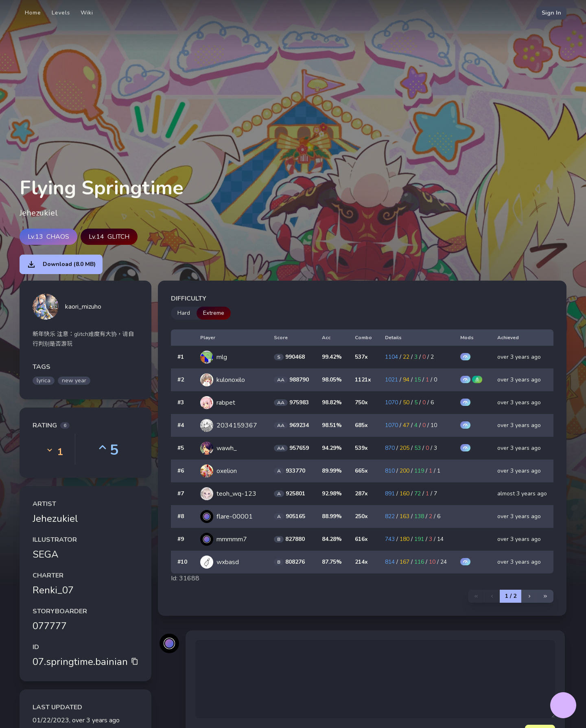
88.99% (332, 516)
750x (361, 402)
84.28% (332, 539)
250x (361, 516)
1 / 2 (511, 596)
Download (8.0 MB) (61, 264)
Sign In (551, 13)
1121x (363, 380)
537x (361, 357)
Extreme (214, 313)
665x (361, 471)
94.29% (332, 448)
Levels (61, 13)
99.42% (332, 357)
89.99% (332, 471)
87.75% (332, 562)
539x (361, 448)
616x (361, 539)
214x (361, 562)
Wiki (87, 13)
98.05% (332, 380)
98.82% (332, 402)
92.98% (332, 494)
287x (361, 494)
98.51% (332, 425)
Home (33, 13)
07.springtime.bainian (85, 662)
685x (361, 425)
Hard (184, 313)
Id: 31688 (185, 578)
